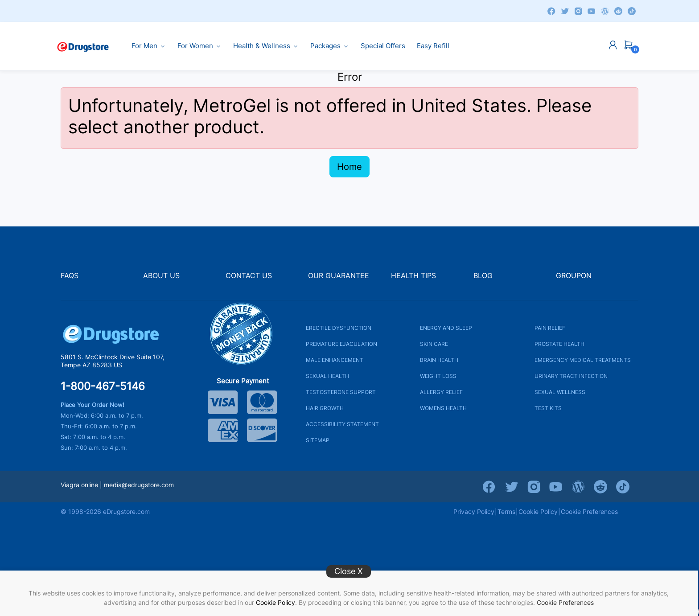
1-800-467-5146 (103, 386)
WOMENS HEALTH (443, 408)
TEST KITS (548, 408)
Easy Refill (433, 46)
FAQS (70, 276)
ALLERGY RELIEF (441, 392)
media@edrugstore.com (139, 484)
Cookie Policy (275, 602)
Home (349, 167)
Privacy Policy (474, 511)
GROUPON (574, 276)
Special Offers (383, 46)
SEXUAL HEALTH (327, 376)
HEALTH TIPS (413, 276)
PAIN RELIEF (550, 327)
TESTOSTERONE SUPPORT (341, 392)
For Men (149, 46)
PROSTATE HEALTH (559, 343)
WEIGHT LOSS (438, 376)
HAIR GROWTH (325, 408)
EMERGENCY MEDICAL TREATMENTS (583, 359)
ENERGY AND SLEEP (446, 327)
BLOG (483, 276)
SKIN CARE (434, 343)
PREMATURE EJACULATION (341, 343)
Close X (349, 571)
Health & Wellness (266, 46)
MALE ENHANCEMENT (335, 359)
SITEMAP (318, 440)
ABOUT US (161, 276)
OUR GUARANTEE (339, 276)
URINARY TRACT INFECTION (571, 376)
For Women (199, 46)
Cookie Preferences (565, 602)
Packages (330, 46)
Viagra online (79, 484)
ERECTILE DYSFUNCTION (339, 327)
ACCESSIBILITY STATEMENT (342, 424)
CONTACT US (249, 276)
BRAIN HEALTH (439, 359)
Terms (506, 511)
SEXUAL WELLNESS (560, 392)
